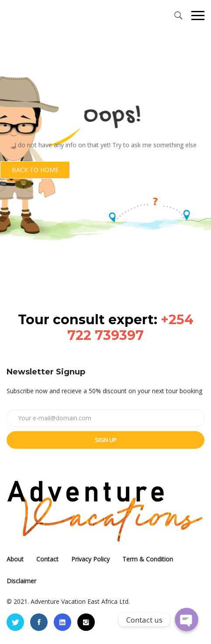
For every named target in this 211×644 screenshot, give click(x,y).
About (15, 559)
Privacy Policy (90, 559)
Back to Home (35, 170)
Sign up (106, 440)
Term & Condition (148, 559)
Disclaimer (21, 581)
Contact (47, 559)
